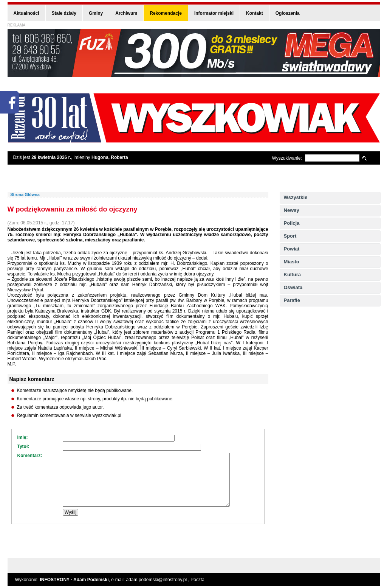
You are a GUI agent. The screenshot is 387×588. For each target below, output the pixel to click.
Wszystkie (296, 197)
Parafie (292, 300)
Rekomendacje (166, 13)
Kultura (293, 275)
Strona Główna (25, 194)
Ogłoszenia (288, 13)
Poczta (197, 580)
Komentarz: (30, 456)
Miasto (292, 262)
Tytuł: (23, 446)
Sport (290, 236)
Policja (292, 223)
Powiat (292, 249)
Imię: (23, 437)
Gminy (96, 13)
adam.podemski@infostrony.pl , (159, 580)
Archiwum (126, 13)
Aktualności (26, 13)
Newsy (292, 210)
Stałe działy (64, 13)
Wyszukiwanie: (287, 158)
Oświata (293, 287)
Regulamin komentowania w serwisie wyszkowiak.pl (69, 415)
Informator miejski (214, 13)
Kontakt (255, 13)
